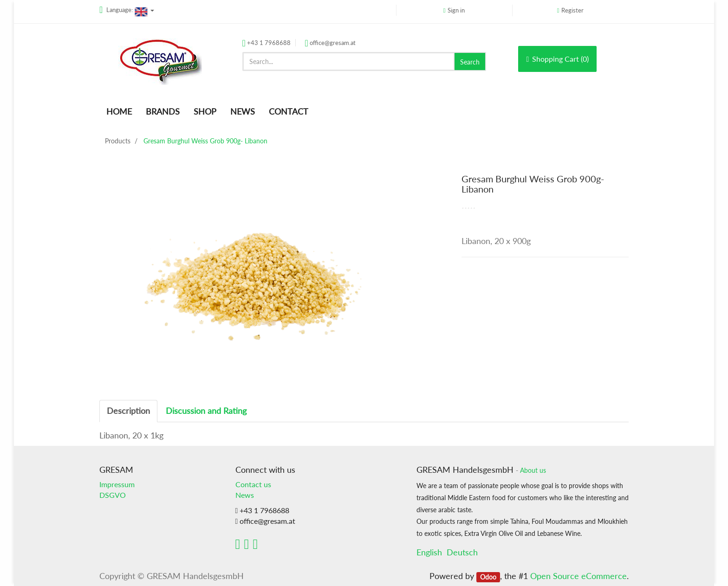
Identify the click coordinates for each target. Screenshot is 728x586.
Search (470, 62)
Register (572, 10)
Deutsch (462, 552)
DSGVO (113, 495)
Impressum (117, 484)
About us (533, 470)
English (429, 552)
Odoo (488, 577)
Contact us (253, 484)
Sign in (456, 10)
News (245, 495)
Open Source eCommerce (578, 576)
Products (118, 141)
